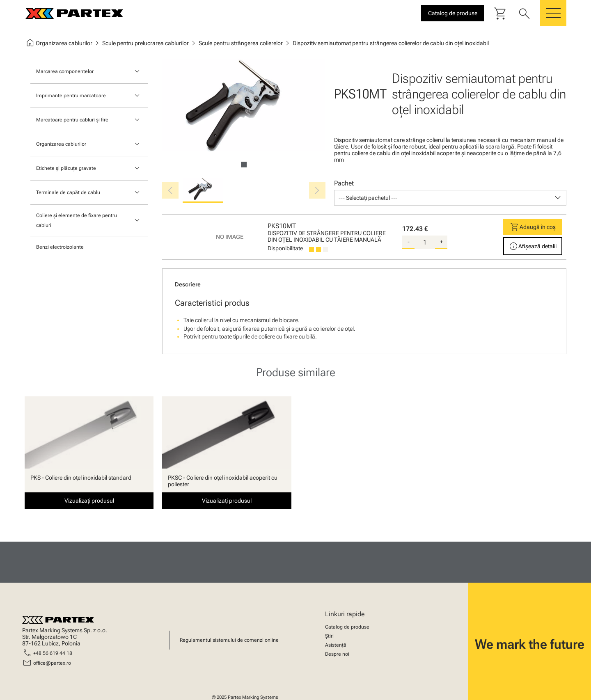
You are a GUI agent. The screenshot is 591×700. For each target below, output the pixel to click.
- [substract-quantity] (409, 242)
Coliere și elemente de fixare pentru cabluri (77, 220)
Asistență (336, 645)
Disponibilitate (285, 248)
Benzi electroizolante (60, 247)
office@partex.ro (52, 663)
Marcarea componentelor (65, 71)
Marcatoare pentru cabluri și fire (72, 120)
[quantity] (425, 242)
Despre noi (337, 654)
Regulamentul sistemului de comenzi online (229, 640)
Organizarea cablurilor (61, 144)
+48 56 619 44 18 (53, 653)
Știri (329, 636)
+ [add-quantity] (441, 242)
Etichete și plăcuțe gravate (66, 168)
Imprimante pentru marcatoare (71, 96)
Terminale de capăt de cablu (68, 192)
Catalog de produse (347, 627)
